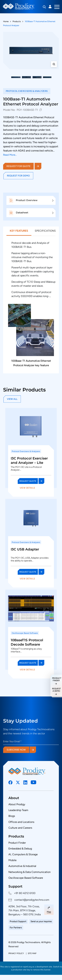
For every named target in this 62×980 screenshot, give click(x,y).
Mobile (12, 860)
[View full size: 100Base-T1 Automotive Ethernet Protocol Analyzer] (31, 51)
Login (50, 7)
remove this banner (42, 970)
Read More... (10, 155)
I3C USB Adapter (25, 549)
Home (6, 21)
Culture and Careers (20, 828)
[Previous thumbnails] (6, 77)
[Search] (44, 7)
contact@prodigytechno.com (32, 900)
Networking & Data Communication (30, 872)
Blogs (12, 816)
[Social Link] (10, 782)
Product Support (18, 921)
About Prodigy (17, 804)
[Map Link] (49, 910)
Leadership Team (18, 810)
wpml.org (27, 967)
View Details (27, 488)
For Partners (16, 928)
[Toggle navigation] (57, 7)
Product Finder (17, 843)
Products (17, 21)
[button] (16, 77)
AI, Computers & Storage (23, 854)
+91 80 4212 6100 (25, 893)
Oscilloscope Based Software (26, 878)
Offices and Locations (21, 822)
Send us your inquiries (41, 921)
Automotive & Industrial (22, 866)
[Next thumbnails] (56, 77)
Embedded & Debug (20, 849)
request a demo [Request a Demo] (56, 690)
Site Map (32, 953)
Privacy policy (16, 953)
